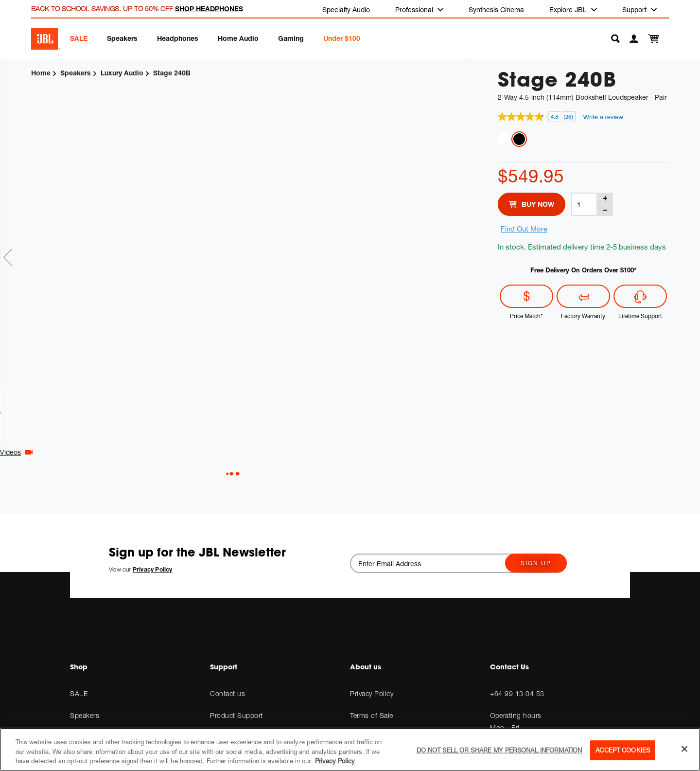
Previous (8, 258)
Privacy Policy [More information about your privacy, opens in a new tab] (335, 761)
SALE (79, 38)
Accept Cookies (623, 750)
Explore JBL (569, 9)
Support (635, 9)
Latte (504, 139)
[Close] (684, 749)
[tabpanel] (202, 237)
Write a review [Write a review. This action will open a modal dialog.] (603, 117)
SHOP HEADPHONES (209, 9)
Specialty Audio (346, 9)
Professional (415, 9)
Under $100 (342, 38)
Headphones (178, 38)
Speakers (122, 38)
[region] (350, 749)
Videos (228, 453)
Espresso (519, 139)
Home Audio (238, 38)
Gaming (291, 38)
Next (458, 258)
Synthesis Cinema (496, 9)
